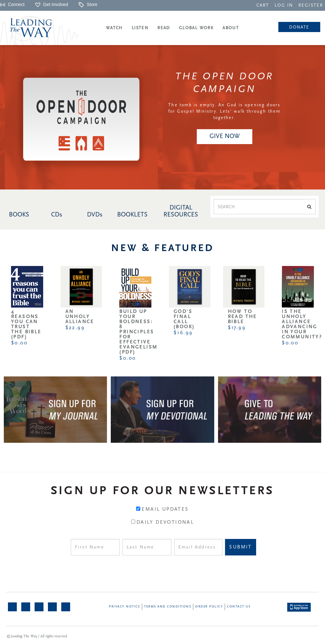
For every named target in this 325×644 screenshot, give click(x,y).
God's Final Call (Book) (184, 319)
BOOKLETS (132, 215)
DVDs (95, 215)
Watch (114, 28)
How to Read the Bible (242, 317)
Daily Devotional (165, 522)
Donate (299, 27)
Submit (240, 547)
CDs (57, 215)
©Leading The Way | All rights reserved (37, 636)
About (231, 28)
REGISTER (311, 6)
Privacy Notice (124, 607)
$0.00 (19, 343)
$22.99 (75, 328)
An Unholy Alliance (80, 317)
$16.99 (183, 333)
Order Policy (209, 607)
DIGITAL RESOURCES (181, 211)
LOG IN (284, 6)
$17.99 (237, 328)
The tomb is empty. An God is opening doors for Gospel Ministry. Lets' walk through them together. (224, 112)
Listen (140, 28)
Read (164, 28)
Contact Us (239, 607)
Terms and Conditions (168, 607)
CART (263, 6)
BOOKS (19, 215)
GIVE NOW (225, 136)
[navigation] (263, 5)
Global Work (196, 28)
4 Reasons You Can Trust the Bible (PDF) (26, 324)
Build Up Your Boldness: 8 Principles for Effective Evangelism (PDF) (138, 332)
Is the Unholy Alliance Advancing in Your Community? (302, 324)
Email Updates (165, 509)
